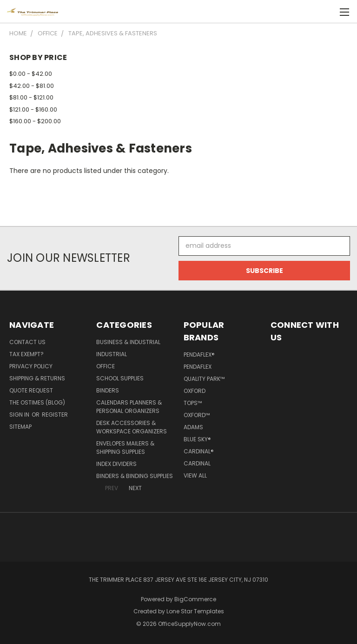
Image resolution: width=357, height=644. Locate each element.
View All (195, 475)
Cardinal (197, 463)
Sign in (20, 415)
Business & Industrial (128, 342)
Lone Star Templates (195, 611)
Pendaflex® (199, 355)
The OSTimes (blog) (37, 402)
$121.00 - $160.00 (33, 110)
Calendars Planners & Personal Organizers (129, 407)
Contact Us (27, 342)
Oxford (195, 391)
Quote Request (31, 390)
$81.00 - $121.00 (31, 97)
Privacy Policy (31, 366)
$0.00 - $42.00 (31, 74)
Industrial (112, 354)
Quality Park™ (204, 379)
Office (106, 366)
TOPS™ (193, 403)
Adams (193, 427)
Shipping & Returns (37, 378)
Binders (108, 390)
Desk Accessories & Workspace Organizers (132, 427)
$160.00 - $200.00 (35, 121)
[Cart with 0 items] (327, 12)
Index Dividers (116, 464)
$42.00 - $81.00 (32, 86)
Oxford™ (197, 415)
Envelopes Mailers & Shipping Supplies (125, 448)
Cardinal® (199, 451)
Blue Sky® (197, 439)
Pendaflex (198, 367)
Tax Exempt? (26, 354)
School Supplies (120, 378)
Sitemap (20, 427)
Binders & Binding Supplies (135, 476)
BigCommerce (195, 599)
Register (55, 415)
